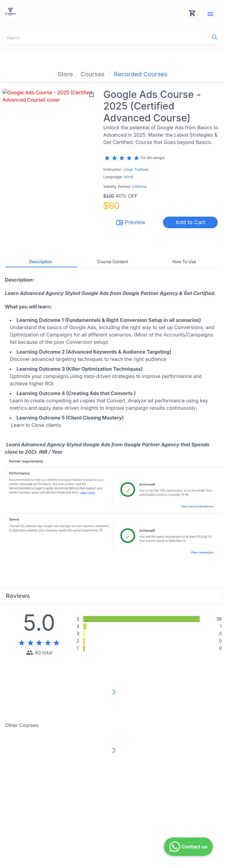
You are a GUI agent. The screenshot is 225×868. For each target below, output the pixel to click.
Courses (93, 74)
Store (65, 74)
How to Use (184, 262)
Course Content (112, 262)
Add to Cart (190, 222)
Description (41, 262)
